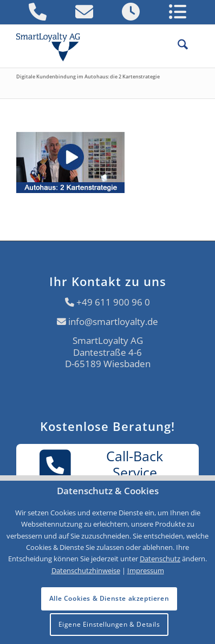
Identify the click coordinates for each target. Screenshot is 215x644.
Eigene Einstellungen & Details (109, 624)
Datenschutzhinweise (86, 570)
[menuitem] (177, 46)
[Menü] (193, 46)
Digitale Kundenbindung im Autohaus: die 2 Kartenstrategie (88, 77)
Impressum (146, 570)
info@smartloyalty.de (113, 321)
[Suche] (177, 46)
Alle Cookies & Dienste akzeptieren (109, 598)
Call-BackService (102, 465)
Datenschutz (160, 559)
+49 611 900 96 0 (113, 302)
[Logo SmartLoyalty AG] (53, 46)
